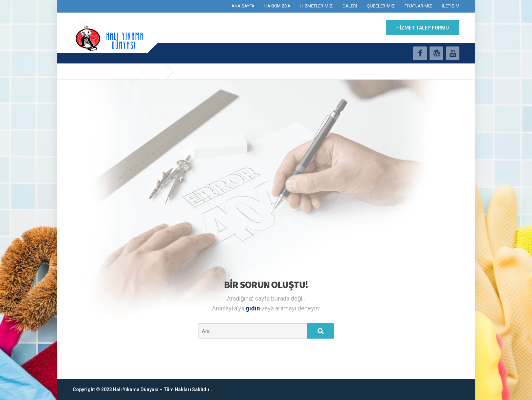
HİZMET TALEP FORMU (423, 28)
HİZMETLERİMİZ (316, 6)
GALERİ (350, 6)
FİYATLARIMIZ (418, 6)
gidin (253, 308)
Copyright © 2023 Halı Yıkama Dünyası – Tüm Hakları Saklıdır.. (142, 389)
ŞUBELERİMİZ (381, 6)
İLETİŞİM (451, 6)
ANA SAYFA (243, 6)
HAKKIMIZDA (277, 6)
